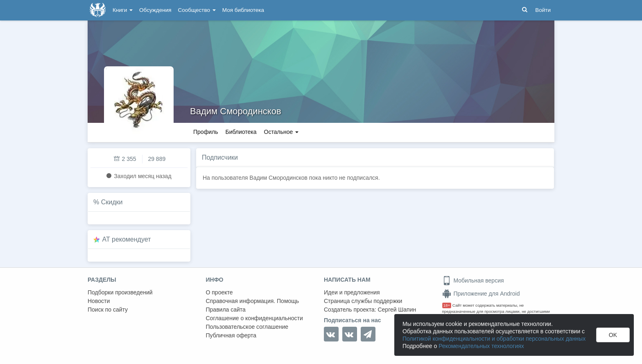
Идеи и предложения (352, 292)
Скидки (112, 202)
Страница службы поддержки (363, 301)
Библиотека (241, 132)
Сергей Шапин (397, 310)
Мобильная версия (473, 280)
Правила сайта (226, 310)
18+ (447, 305)
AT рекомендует (127, 239)
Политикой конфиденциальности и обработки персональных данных (494, 339)
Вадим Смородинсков (236, 111)
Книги (123, 10)
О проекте (219, 292)
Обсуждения (155, 10)
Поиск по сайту (108, 310)
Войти (543, 10)
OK (613, 335)
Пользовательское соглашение (247, 327)
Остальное (281, 132)
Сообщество (197, 10)
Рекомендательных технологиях (481, 346)
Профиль (206, 132)
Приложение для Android (481, 294)
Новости (99, 301)
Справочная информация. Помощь (253, 301)
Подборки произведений (120, 292)
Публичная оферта (231, 335)
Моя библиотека (243, 10)
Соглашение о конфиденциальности (254, 318)
